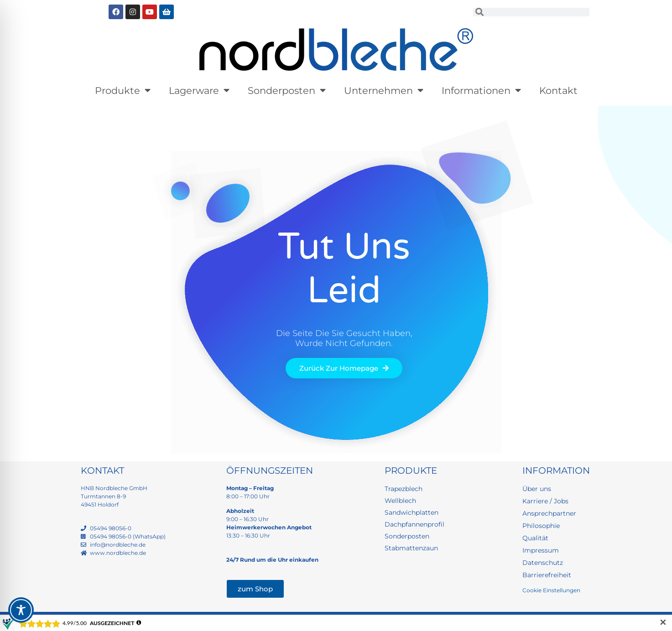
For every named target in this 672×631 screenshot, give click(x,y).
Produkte (123, 91)
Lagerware (199, 91)
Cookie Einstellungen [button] (551, 590)
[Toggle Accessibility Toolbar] (21, 610)
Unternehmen (384, 91)
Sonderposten (287, 91)
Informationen (481, 91)
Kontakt (558, 91)
